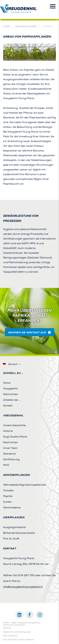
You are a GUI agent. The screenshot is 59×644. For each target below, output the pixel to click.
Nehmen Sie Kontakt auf (27, 332)
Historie (8, 431)
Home (7, 27)
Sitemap (7, 628)
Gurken (7, 502)
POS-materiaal (10, 636)
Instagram (40, 615)
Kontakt (8, 406)
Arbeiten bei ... (12, 400)
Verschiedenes (12, 508)
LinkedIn (19, 615)
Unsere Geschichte (14, 425)
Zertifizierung (11, 459)
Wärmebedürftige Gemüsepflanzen (25, 485)
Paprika (8, 496)
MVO (6, 465)
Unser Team (10, 448)
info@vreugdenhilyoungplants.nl (23, 587)
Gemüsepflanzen (26, 27)
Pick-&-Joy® (11, 539)
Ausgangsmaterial (14, 527)
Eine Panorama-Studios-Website (18, 640)
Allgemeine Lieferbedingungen (17, 632)
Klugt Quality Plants (15, 437)
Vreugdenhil (10, 389)
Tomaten (8, 490)
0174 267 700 (26, 575)
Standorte (9, 454)
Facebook (30, 615)
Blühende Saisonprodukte (19, 533)
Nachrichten (11, 394)
